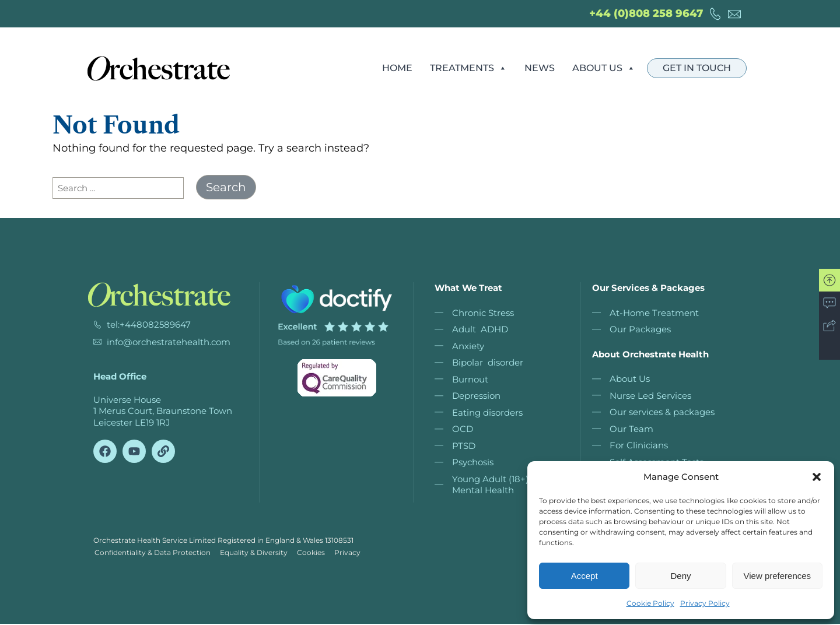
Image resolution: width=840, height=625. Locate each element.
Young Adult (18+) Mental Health (490, 485)
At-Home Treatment (654, 313)
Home (397, 68)
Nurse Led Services (650, 396)
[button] (817, 477)
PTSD (464, 446)
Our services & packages (662, 412)
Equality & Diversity (255, 553)
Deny (680, 576)
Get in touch (697, 68)
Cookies (314, 553)
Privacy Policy (705, 603)
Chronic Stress (483, 313)
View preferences (778, 576)
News (540, 68)
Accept (584, 576)
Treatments (468, 68)
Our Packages (640, 329)
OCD (463, 429)
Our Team (631, 429)
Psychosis (473, 462)
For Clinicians (639, 445)
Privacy (353, 553)
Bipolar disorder (488, 362)
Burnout (470, 379)
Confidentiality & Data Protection (151, 553)
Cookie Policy (650, 603)
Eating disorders (487, 412)
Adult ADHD (480, 329)
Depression (476, 396)
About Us (604, 68)
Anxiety (468, 346)
